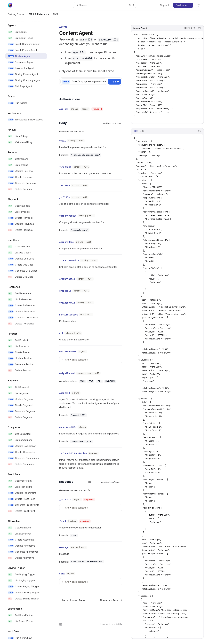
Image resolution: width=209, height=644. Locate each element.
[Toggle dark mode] (199, 5)
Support (165, 5)
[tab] (136, 131)
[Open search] (104, 5)
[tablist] (164, 131)
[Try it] (114, 82)
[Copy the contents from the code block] (200, 28)
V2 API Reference (39, 16)
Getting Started (17, 16)
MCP (56, 16)
